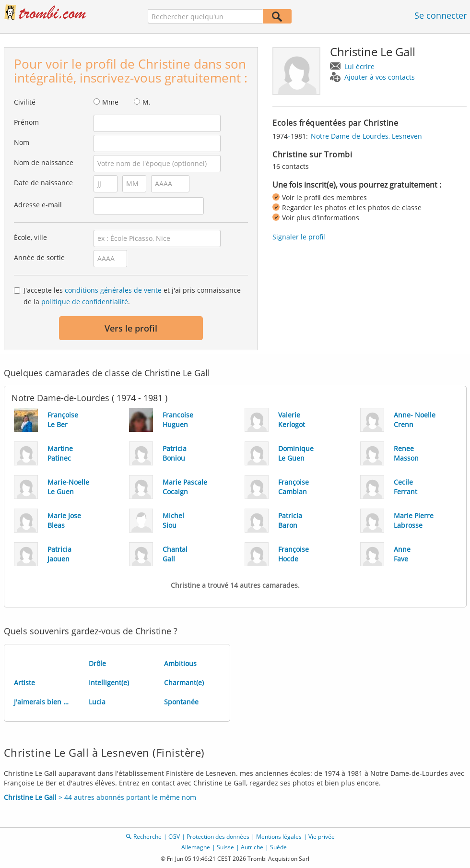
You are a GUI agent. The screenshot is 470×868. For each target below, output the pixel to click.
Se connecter (441, 15)
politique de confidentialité (85, 302)
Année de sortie (39, 257)
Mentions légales (279, 837)
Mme (110, 102)
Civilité (25, 102)
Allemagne (196, 847)
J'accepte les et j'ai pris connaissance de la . (132, 296)
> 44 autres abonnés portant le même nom (100, 797)
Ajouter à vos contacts (380, 77)
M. (147, 102)
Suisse (225, 847)
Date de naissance (43, 183)
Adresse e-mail (38, 205)
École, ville (30, 237)
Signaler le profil (299, 237)
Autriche (252, 847)
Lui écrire (359, 66)
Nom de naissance (44, 162)
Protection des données (218, 837)
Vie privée (322, 837)
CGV (174, 837)
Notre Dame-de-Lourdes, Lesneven (366, 136)
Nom (22, 142)
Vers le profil (131, 328)
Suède (278, 847)
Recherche (147, 837)
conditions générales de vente (113, 290)
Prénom (26, 122)
